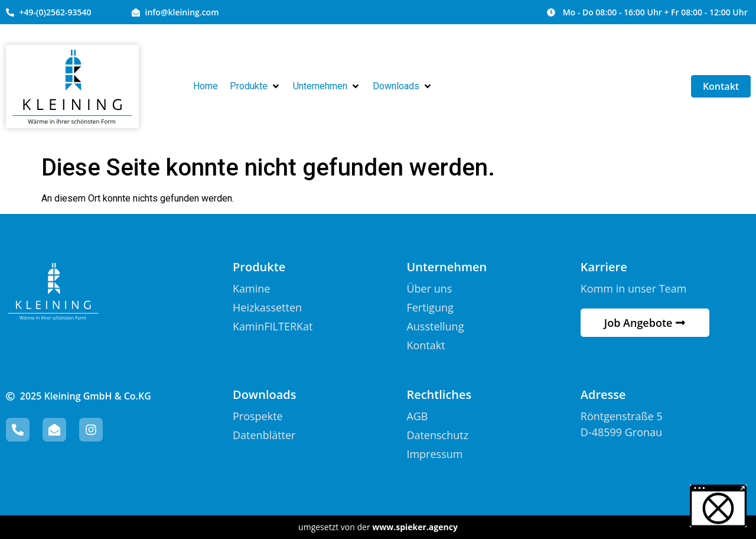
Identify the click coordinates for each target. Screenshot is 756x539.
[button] (255, 86)
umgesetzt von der (378, 527)
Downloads (264, 394)
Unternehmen (447, 267)
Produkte (259, 267)
